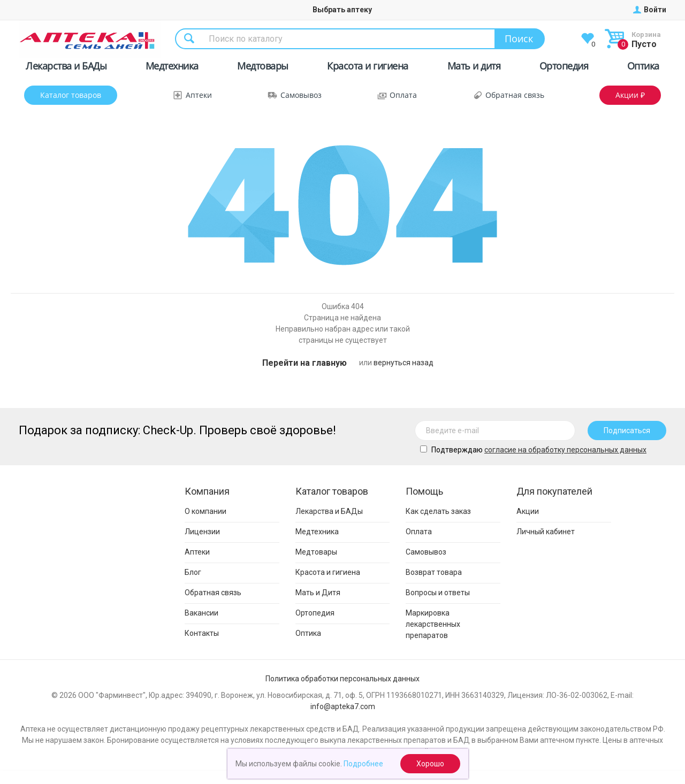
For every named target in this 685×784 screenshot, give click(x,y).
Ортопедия (564, 68)
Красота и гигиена (368, 68)
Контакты (202, 633)
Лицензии (202, 532)
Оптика (643, 68)
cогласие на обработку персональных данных (565, 450)
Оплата (403, 95)
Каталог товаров (71, 95)
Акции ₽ (630, 95)
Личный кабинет (546, 532)
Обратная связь (515, 95)
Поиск (519, 39)
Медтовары (263, 68)
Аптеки (199, 95)
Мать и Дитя (318, 593)
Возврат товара (434, 572)
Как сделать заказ (438, 511)
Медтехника (172, 68)
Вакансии (201, 613)
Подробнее (363, 764)
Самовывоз (301, 95)
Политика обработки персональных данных (342, 679)
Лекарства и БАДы (66, 68)
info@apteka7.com (343, 706)
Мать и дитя (474, 68)
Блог (193, 572)
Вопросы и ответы (438, 593)
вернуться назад (404, 363)
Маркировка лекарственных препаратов (433, 624)
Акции (528, 511)
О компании (205, 511)
